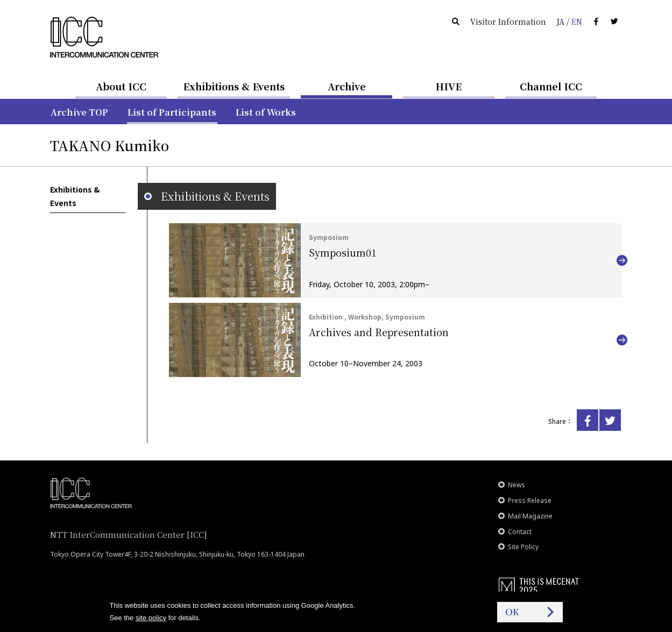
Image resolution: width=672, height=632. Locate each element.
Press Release (530, 500)
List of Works (266, 112)
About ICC (121, 86)
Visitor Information (508, 22)
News (517, 485)
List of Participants (172, 112)
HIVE (449, 86)
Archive (347, 86)
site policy (151, 618)
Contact (520, 532)
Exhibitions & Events (234, 86)
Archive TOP (79, 112)
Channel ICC (551, 86)
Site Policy (523, 547)
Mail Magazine (530, 516)
